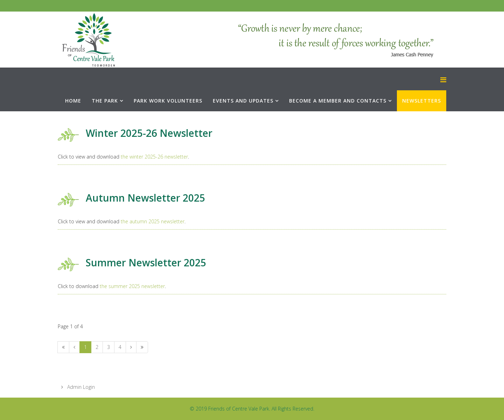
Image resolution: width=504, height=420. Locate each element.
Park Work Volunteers (168, 101)
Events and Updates (243, 101)
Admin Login (80, 387)
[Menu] (443, 80)
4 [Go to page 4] (120, 347)
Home (73, 101)
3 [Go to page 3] (108, 347)
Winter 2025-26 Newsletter (149, 133)
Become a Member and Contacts (338, 101)
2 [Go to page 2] (97, 347)
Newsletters (422, 101)
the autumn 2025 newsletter (153, 221)
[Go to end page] (142, 347)
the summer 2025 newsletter (132, 286)
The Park (105, 101)
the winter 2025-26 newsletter (154, 157)
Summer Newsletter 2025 (146, 262)
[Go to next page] (131, 347)
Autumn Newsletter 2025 (145, 198)
